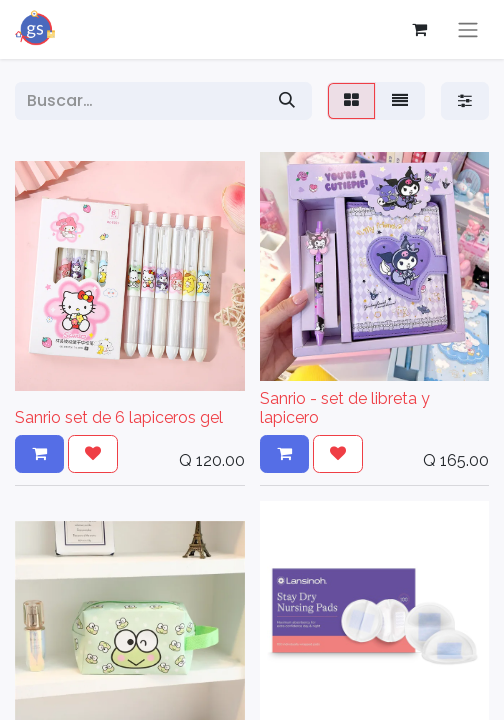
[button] (39, 454)
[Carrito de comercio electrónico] (419, 29)
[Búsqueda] (287, 101)
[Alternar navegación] (468, 29)
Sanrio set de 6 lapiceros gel (119, 417)
